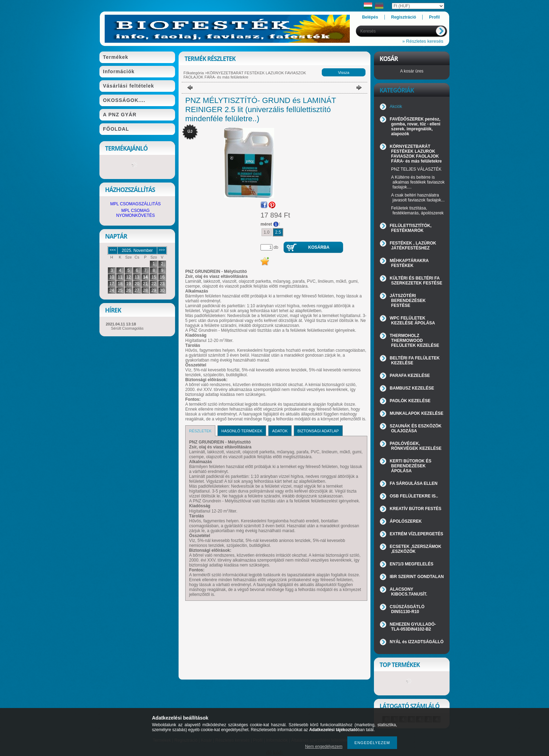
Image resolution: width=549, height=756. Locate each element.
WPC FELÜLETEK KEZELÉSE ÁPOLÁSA (412, 321)
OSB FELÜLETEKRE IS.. (414, 496)
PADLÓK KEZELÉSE (410, 401)
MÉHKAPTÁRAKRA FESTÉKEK (409, 263)
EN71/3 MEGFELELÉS (412, 564)
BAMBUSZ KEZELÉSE (412, 388)
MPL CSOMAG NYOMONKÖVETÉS (136, 213)
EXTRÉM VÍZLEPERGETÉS (416, 534)
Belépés (370, 17)
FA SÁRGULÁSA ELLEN (414, 483)
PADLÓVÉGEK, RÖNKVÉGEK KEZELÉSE (416, 446)
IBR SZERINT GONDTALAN (417, 577)
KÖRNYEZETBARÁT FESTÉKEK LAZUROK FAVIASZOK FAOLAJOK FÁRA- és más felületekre (245, 75)
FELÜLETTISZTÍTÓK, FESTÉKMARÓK (411, 228)
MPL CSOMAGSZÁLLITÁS (135, 204)
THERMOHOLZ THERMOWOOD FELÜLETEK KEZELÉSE (414, 341)
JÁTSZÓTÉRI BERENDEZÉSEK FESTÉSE (408, 301)
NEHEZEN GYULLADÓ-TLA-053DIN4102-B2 (413, 627)
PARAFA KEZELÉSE (410, 376)
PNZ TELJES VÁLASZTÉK (416, 169)
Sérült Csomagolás (127, 328)
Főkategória (194, 73)
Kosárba (319, 247)
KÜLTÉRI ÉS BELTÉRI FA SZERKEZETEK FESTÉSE (416, 281)
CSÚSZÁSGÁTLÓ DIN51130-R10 (407, 609)
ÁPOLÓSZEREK (406, 521)
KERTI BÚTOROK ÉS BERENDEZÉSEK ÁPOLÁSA (411, 466)
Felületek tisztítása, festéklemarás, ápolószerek (417, 211)
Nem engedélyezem (324, 747)
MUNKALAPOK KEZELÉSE (416, 413)
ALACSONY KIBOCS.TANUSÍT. (408, 592)
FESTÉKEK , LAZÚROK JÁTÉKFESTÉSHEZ (413, 246)
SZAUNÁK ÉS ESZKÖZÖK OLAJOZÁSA (416, 428)
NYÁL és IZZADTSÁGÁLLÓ (417, 642)
